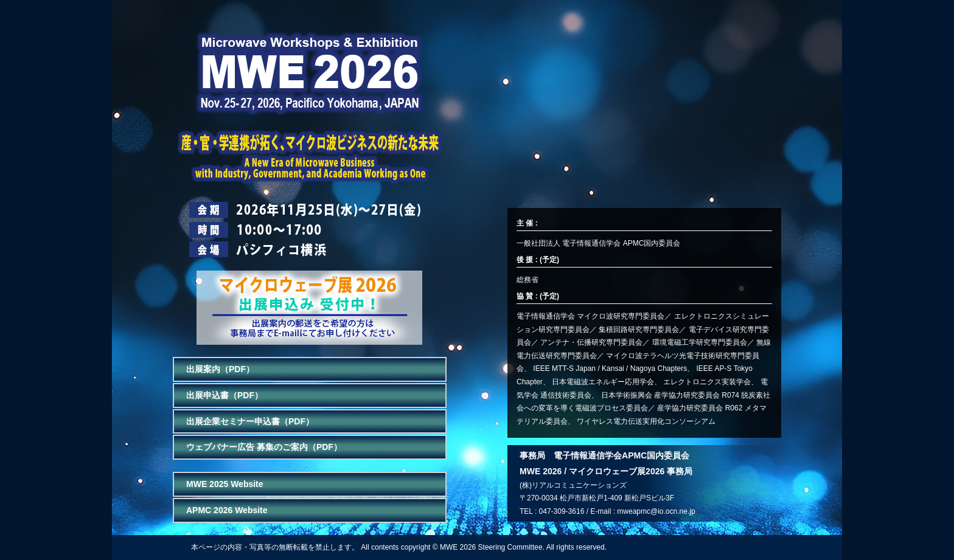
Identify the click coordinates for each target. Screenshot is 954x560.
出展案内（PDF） (220, 369)
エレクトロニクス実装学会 (707, 382)
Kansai (613, 368)
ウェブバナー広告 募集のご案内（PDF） (264, 447)
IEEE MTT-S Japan (564, 368)
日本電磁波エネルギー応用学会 (603, 382)
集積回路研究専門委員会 (639, 330)
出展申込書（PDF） (225, 395)
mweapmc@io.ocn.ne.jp (656, 511)
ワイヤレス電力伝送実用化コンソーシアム (646, 421)
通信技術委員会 (566, 395)
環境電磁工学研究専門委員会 (700, 342)
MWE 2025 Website (225, 484)
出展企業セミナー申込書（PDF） (250, 421)
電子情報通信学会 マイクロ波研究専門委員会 (590, 316)
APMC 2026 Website (227, 510)
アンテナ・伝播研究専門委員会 (591, 342)
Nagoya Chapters (659, 368)
